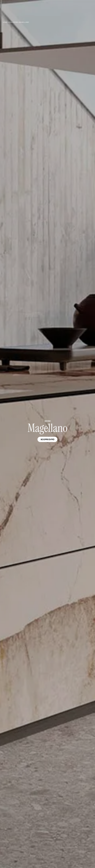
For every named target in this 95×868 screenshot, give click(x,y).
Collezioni (13, 22)
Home (5, 22)
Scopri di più (47, 439)
